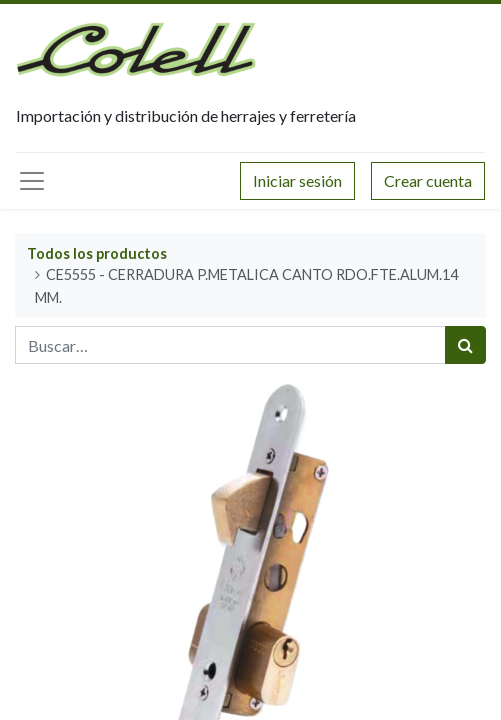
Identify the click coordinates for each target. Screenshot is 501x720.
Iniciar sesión (297, 180)
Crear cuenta (428, 180)
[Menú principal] (32, 181)
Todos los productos (97, 253)
